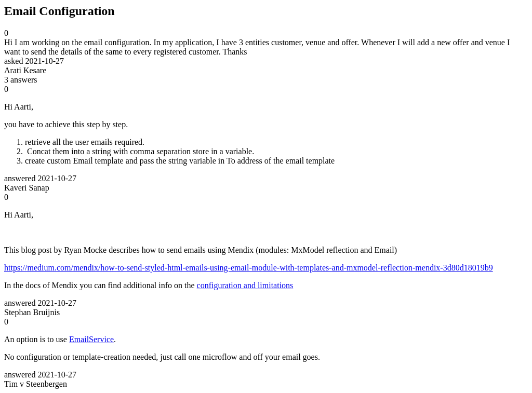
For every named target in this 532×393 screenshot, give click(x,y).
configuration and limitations (245, 285)
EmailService (91, 339)
